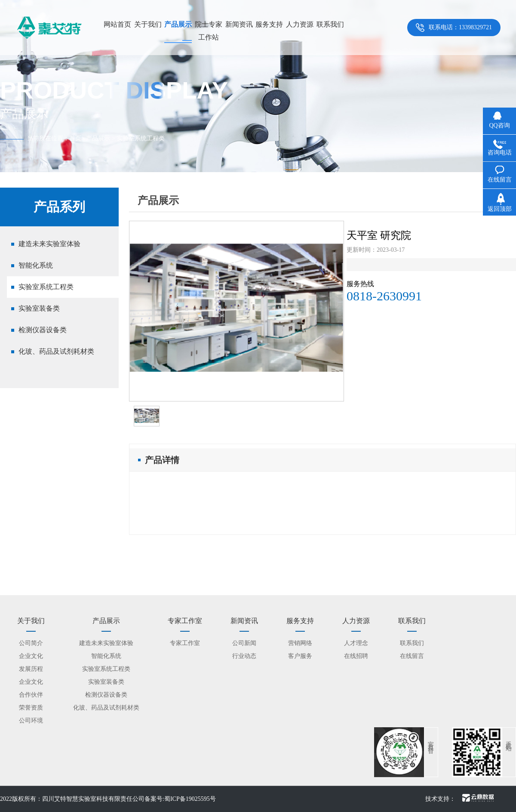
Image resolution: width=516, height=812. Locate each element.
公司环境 (31, 721)
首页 (75, 138)
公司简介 (31, 643)
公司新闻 (244, 643)
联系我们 (330, 24)
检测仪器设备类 (43, 330)
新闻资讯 (239, 24)
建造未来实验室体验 (49, 244)
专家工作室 (185, 643)
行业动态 (244, 656)
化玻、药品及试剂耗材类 (56, 351)
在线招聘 (356, 656)
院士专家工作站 (209, 31)
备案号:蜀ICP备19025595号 (180, 799)
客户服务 (300, 656)
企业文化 (31, 656)
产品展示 (178, 24)
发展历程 (31, 669)
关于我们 (148, 24)
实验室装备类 (39, 308)
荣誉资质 (31, 708)
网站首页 (117, 24)
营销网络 (300, 643)
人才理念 (356, 643)
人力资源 (300, 24)
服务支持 (269, 24)
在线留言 (412, 656)
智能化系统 (36, 265)
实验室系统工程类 (46, 287)
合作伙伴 (31, 695)
